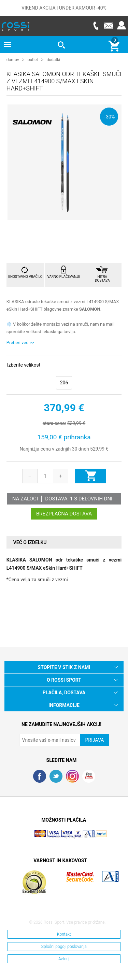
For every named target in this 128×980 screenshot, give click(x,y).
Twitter (56, 776)
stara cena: (54, 423)
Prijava (122, 25)
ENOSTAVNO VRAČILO (25, 276)
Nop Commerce (83, 836)
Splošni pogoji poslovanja (64, 946)
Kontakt (64, 934)
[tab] (64, 542)
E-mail (109, 25)
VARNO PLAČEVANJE (64, 276)
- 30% (109, 116)
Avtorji (64, 958)
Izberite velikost (24, 365)
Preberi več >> (20, 342)
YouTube (89, 776)
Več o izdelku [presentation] (30, 542)
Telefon (96, 25)
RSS (72, 776)
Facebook (40, 776)
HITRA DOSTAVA (102, 278)
